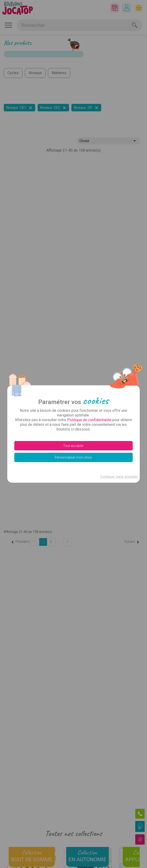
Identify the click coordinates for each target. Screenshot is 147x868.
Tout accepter (73, 446)
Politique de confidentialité (89, 420)
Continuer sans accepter (119, 477)
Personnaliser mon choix (73, 457)
